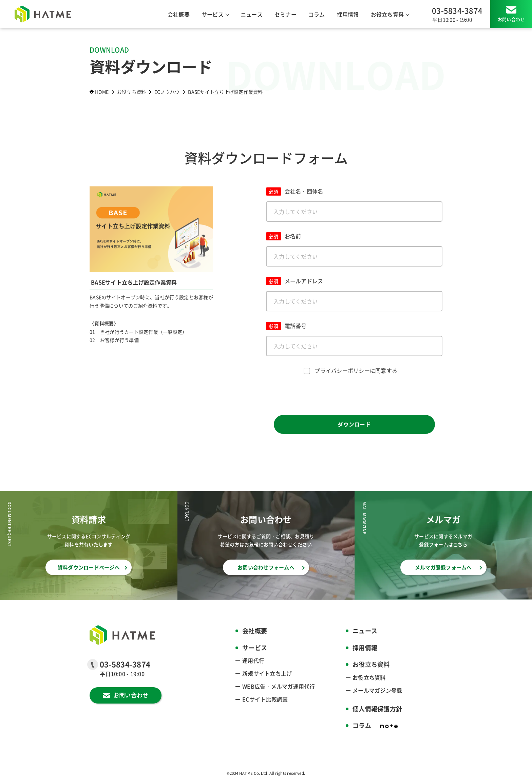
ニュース (252, 14)
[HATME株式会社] (43, 14)
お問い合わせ (511, 19)
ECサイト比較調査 (265, 699)
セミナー (286, 14)
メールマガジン (377, 690)
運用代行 (253, 660)
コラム (317, 14)
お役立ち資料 (369, 677)
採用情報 (348, 14)
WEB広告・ (279, 686)
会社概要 (179, 14)
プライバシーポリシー (342, 370)
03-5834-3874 (457, 10)
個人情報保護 (377, 709)
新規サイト (267, 673)
